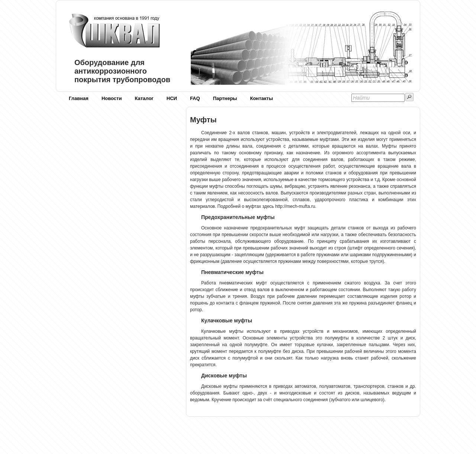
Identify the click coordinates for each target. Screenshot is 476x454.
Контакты (261, 98)
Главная (79, 98)
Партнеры (225, 98)
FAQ (195, 98)
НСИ (172, 98)
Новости (112, 98)
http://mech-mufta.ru (295, 206)
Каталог (144, 98)
